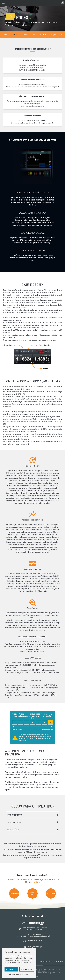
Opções (54, 35)
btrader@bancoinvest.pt (35, 947)
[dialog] (19, 963)
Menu (3, 2)
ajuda (30, 879)
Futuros (43, 35)
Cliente (37, 882)
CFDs (6, 35)
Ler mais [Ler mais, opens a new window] (13, 965)
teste (46, 879)
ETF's (34, 35)
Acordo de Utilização (46, 962)
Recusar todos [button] (27, 969)
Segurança (59, 962)
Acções (24, 35)
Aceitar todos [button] (11, 969)
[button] (19, 974)
